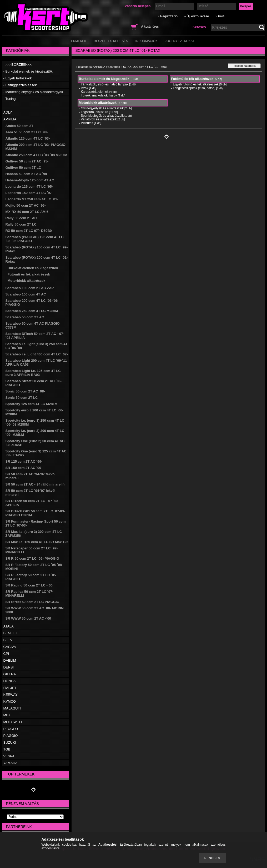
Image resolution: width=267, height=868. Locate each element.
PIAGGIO (11, 736)
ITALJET (10, 688)
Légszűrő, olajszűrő (94, 112)
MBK (7, 715)
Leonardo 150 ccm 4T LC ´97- (29, 193)
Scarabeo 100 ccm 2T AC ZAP (30, 288)
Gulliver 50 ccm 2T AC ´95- (27, 161)
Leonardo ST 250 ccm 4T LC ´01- (32, 199)
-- (5, 106)
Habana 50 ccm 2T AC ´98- (27, 174)
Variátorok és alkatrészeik (99, 119)
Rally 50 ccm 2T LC (21, 224)
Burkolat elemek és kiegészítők (33, 268)
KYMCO (10, 701)
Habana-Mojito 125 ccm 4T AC (30, 180)
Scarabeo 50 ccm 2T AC (25, 317)
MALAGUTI (12, 708)
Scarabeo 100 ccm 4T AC (26, 294)
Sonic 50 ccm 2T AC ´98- (25, 391)
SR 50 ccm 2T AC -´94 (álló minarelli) (35, 484)
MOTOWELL (13, 722)
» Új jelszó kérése (196, 16)
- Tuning (10, 99)
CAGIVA (10, 647)
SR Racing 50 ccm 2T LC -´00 (29, 585)
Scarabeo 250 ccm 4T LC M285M (32, 311)
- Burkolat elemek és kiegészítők (28, 71)
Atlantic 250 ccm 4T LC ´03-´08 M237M (36, 155)
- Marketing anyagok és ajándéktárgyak (33, 92)
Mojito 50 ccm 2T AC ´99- (26, 205)
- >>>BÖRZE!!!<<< (18, 65)
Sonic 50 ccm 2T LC (22, 398)
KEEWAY (11, 695)
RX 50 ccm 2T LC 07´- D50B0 (29, 231)
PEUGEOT (12, 729)
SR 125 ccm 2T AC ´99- (24, 461)
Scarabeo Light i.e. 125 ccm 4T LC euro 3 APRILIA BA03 (33, 373)
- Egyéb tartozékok (18, 78)
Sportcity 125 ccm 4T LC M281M (32, 404)
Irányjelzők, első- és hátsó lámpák (105, 84)
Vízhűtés (87, 123)
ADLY (8, 112)
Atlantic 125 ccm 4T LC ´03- (28, 138)
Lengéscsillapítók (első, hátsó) (194, 88)
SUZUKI (10, 742)
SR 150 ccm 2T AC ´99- (24, 468)
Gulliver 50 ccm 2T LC (23, 168)
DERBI (9, 667)
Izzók (84, 88)
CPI (6, 654)
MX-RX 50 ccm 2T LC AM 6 (27, 212)
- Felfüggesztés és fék (20, 85)
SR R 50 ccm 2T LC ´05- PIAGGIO (32, 558)
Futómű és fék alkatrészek (29, 274)
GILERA (10, 674)
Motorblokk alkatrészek (27, 281)
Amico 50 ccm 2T (19, 126)
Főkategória (84, 67)
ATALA (9, 626)
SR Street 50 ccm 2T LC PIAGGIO (32, 602)
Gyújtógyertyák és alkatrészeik (102, 108)
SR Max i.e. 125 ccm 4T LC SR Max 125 (37, 542)
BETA (8, 640)
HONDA (10, 681)
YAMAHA (11, 763)
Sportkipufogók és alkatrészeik (102, 116)
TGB (7, 749)
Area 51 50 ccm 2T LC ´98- (27, 132)
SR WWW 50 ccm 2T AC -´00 (28, 618)
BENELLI (10, 633)
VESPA (9, 756)
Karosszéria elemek (95, 92)
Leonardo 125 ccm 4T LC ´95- (29, 187)
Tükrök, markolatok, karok (99, 95)
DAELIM (10, 660)
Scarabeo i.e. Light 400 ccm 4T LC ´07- (37, 354)
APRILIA (10, 119)
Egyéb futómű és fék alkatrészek (196, 84)
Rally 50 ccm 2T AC (21, 218)
